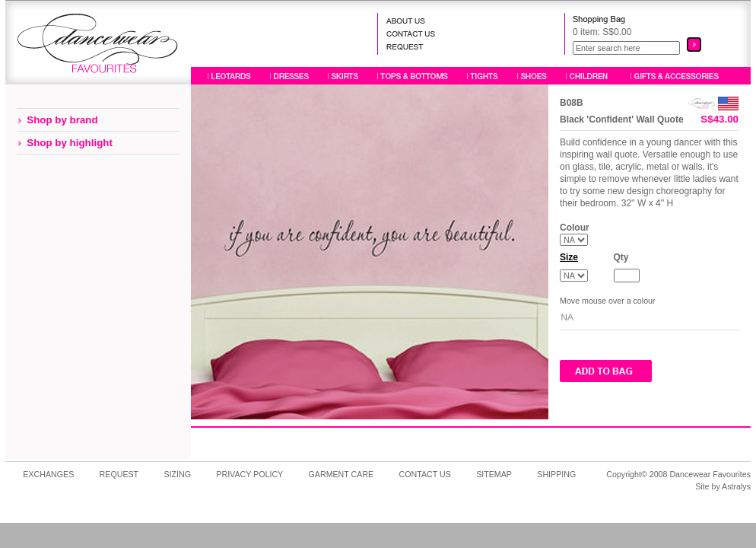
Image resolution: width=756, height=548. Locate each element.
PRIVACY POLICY (249, 474)
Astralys (736, 486)
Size (569, 257)
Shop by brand (62, 120)
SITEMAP (494, 474)
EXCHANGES (48, 474)
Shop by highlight (70, 143)
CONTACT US (425, 474)
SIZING (177, 474)
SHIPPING (556, 474)
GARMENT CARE (341, 474)
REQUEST (119, 474)
